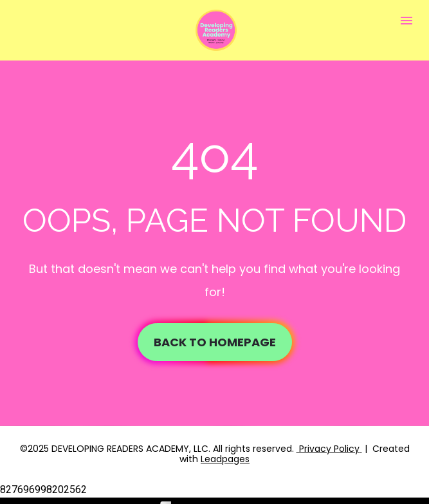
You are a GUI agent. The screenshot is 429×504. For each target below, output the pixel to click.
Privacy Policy (328, 445)
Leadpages (225, 455)
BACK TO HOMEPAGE (215, 340)
